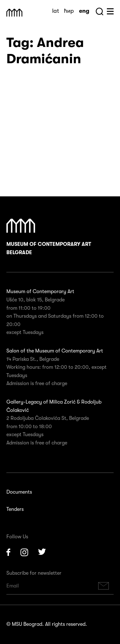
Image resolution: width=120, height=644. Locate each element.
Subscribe (104, 586)
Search (100, 11)
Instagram (24, 552)
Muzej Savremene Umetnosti (14, 13)
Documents (19, 492)
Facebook (8, 552)
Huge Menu (110, 11)
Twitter (42, 552)
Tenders (15, 509)
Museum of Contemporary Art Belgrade (49, 237)
